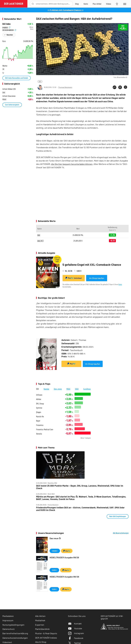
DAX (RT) (40, 241)
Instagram (76, 633)
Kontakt (75, 624)
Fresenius (40, 425)
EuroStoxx (87, 389)
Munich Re (40, 416)
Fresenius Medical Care (45, 429)
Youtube (75, 628)
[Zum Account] (86, 4)
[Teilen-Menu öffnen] (115, 87)
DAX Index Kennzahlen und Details (17, 78)
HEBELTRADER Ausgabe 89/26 (64, 557)
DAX (40, 81)
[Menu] (125, 4)
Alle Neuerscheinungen (121, 533)
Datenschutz (8, 629)
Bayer (38, 421)
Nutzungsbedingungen (13, 625)
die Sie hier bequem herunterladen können (72, 164)
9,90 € (54, 570)
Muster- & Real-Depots (46, 633)
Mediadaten (8, 616)
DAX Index (6, 24)
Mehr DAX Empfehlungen (118, 516)
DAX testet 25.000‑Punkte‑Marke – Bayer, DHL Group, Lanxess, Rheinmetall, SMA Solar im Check (80, 487)
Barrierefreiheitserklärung (15, 633)
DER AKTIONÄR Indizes (46, 638)
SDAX (77, 389)
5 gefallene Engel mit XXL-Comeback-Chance (92, 265)
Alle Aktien (40, 616)
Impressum (8, 620)
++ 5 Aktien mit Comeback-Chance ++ (66, 10)
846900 (6, 27)
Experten (40, 625)
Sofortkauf (74, 278)
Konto (120, 284)
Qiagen (39, 412)
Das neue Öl (55, 538)
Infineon (39, 395)
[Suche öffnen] (33, 4)
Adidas (39, 399)
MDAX (68, 389)
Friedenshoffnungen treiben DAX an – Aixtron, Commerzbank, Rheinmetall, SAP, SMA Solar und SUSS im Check (80, 509)
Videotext (7, 642)
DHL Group (40, 404)
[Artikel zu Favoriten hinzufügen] (125, 87)
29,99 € (55, 551)
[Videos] (109, 4)
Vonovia (39, 434)
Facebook (76, 638)
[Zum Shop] (77, 4)
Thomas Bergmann (65, 87)
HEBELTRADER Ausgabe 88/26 (64, 577)
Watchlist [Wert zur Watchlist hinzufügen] (10, 35)
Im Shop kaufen (97, 278)
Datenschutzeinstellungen (15, 638)
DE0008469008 (9, 30)
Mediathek (40, 620)
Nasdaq (46, 389)
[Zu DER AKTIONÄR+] (97, 4)
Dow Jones (58, 389)
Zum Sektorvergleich (12, 105)
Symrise (39, 408)
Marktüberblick (42, 629)
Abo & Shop (41, 642)
